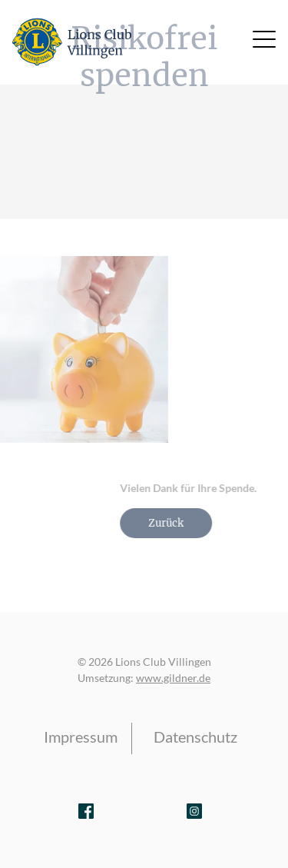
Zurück (184, 523)
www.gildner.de (173, 678)
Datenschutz (195, 737)
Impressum (81, 737)
